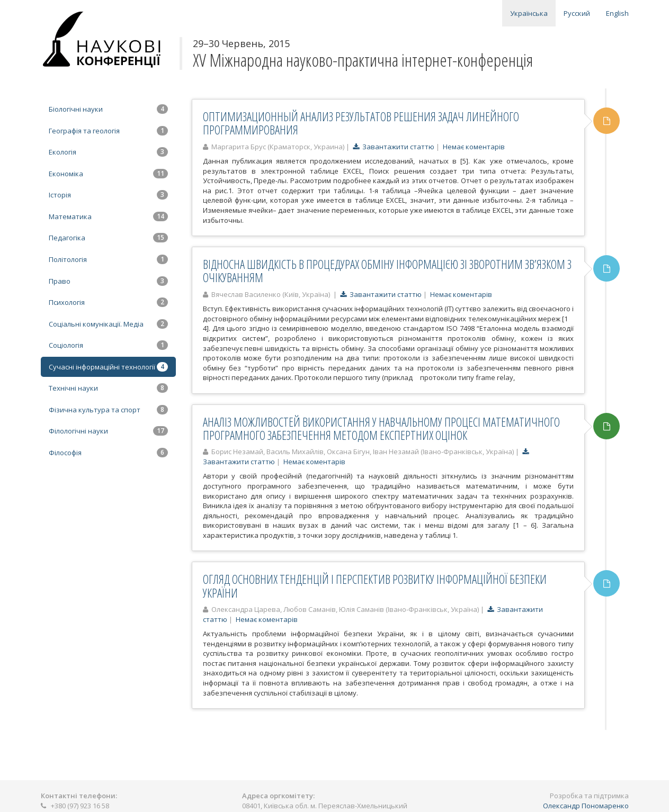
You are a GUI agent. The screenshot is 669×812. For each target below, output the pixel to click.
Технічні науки (108, 388)
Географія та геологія (108, 131)
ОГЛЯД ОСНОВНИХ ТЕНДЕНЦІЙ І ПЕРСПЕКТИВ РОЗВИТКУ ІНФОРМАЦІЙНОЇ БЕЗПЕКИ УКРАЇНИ (375, 586)
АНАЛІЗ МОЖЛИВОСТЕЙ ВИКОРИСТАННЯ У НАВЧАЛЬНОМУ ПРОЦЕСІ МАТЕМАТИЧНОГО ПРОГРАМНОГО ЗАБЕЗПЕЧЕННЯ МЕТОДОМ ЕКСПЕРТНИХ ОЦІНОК (381, 428)
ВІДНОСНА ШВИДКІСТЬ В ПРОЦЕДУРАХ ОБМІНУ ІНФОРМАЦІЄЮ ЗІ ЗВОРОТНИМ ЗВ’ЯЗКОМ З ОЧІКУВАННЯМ (387, 271)
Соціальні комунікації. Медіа (108, 324)
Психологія (108, 302)
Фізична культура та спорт (108, 410)
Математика (108, 216)
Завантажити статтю (394, 147)
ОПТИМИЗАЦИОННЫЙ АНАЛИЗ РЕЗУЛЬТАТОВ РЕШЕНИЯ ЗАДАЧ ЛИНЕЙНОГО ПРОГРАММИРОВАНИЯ (361, 123)
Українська (529, 13)
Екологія (108, 152)
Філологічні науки (108, 431)
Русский (577, 13)
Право (108, 281)
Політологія (108, 259)
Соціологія (108, 345)
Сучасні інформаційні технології (108, 367)
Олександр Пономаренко (586, 806)
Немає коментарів (474, 147)
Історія (108, 195)
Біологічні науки (108, 109)
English (617, 13)
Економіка (108, 174)
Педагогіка (108, 238)
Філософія (108, 453)
